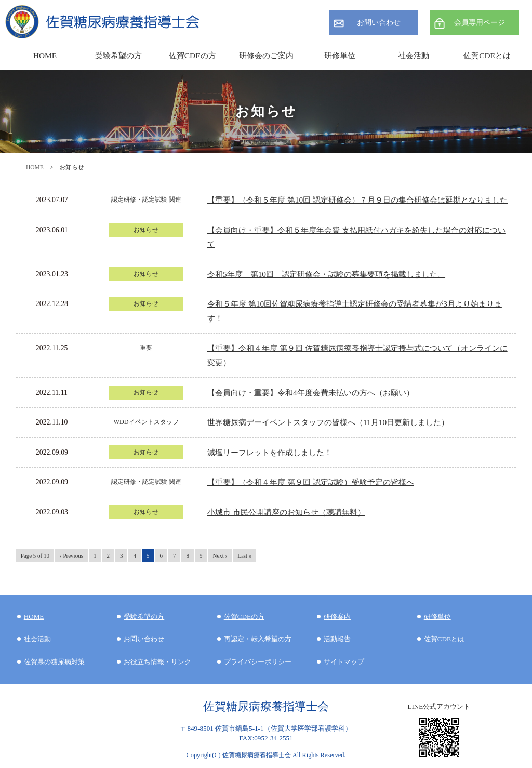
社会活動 (37, 639)
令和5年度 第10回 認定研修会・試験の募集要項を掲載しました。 (326, 274)
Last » (244, 555)
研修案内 (337, 617)
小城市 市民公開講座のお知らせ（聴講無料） (286, 512)
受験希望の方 (118, 55)
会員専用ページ (480, 23)
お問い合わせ (379, 23)
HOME (35, 167)
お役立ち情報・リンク (157, 662)
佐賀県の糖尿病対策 (54, 662)
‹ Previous (71, 555)
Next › (220, 555)
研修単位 (437, 617)
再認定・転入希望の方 (258, 639)
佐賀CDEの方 (244, 617)
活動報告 (337, 639)
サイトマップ (344, 662)
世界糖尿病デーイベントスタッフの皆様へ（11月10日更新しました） (328, 422)
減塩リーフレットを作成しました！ (270, 452)
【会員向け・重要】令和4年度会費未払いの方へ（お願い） (311, 393)
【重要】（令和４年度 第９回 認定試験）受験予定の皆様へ (311, 482)
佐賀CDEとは (487, 55)
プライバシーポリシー (258, 662)
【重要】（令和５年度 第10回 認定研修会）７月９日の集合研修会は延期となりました (357, 200)
